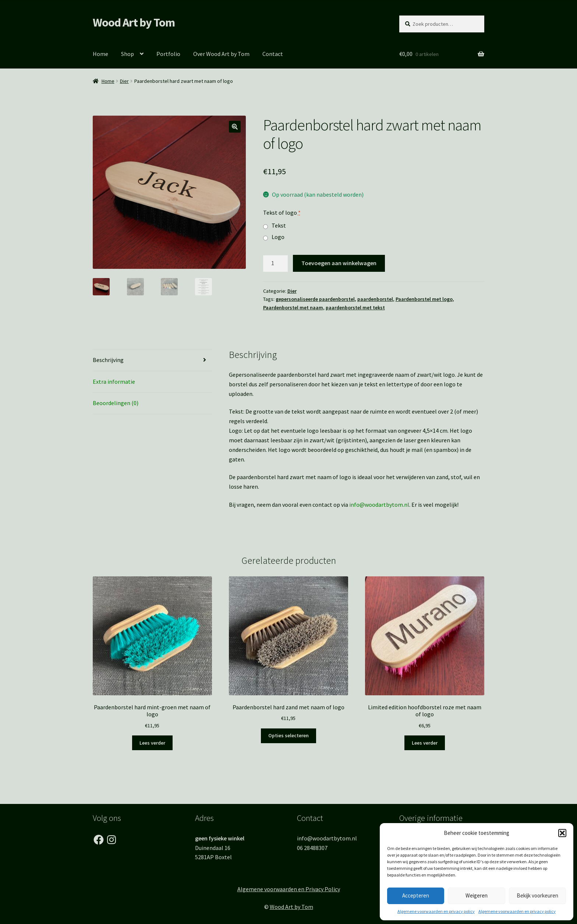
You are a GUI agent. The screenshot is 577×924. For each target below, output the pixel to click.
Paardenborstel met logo (424, 299)
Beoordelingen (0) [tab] (116, 403)
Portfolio (168, 54)
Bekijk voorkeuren (537, 895)
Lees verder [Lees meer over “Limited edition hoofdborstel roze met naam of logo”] (425, 743)
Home (100, 54)
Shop (128, 54)
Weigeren (477, 895)
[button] (562, 833)
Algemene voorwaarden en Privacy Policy (289, 889)
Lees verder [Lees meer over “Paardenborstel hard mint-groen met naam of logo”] (152, 743)
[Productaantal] (276, 263)
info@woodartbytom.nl (379, 505)
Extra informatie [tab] (114, 382)
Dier (124, 81)
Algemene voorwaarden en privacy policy (436, 911)
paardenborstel (375, 299)
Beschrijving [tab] (108, 360)
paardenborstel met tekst (355, 308)
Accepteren (416, 895)
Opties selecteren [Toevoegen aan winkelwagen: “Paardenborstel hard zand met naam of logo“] (288, 735)
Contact (273, 54)
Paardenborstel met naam (293, 308)
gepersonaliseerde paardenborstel (315, 299)
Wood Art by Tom (134, 22)
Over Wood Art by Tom (221, 54)
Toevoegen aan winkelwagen (339, 263)
